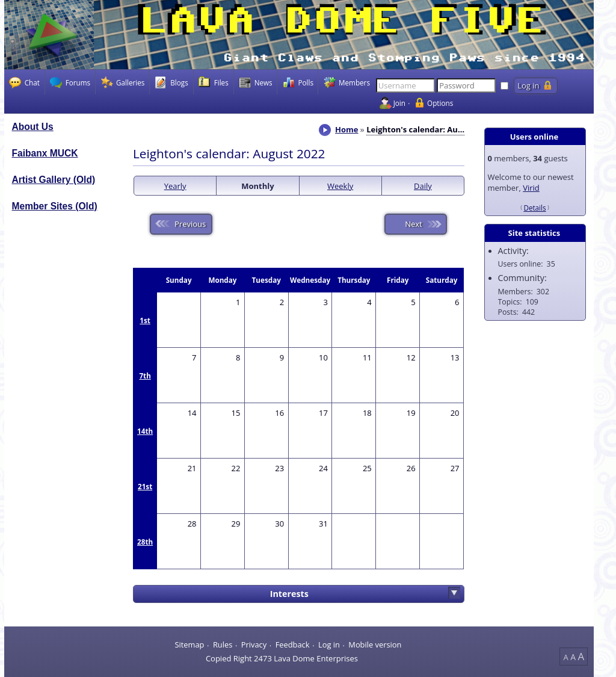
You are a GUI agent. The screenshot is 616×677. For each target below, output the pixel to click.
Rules (223, 645)
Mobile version (375, 645)
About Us (33, 127)
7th (145, 376)
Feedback (293, 645)
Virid (531, 188)
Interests (289, 594)
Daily (423, 186)
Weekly (340, 186)
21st (145, 486)
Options (440, 103)
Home (346, 129)
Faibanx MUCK (45, 153)
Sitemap (189, 645)
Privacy (254, 645)
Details (534, 208)
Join (399, 103)
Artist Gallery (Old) (54, 180)
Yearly (175, 186)
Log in (329, 645)
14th (145, 431)
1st (145, 320)
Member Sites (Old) (55, 206)
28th (145, 542)
